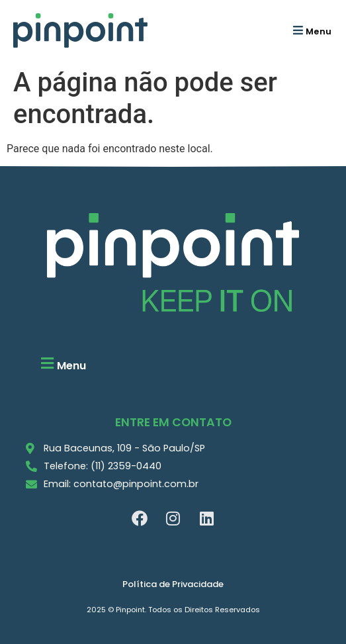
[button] (311, 30)
